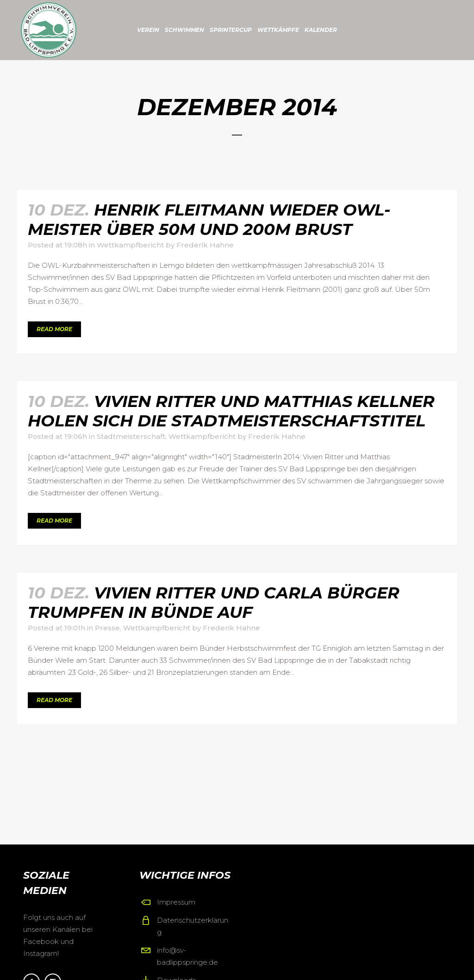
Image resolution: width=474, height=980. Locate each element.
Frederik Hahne (205, 245)
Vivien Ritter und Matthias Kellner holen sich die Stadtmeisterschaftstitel (231, 411)
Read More (54, 329)
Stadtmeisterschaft (131, 436)
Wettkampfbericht (130, 245)
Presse (107, 628)
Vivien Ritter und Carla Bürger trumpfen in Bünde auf (214, 602)
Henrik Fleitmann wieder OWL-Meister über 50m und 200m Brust (209, 219)
